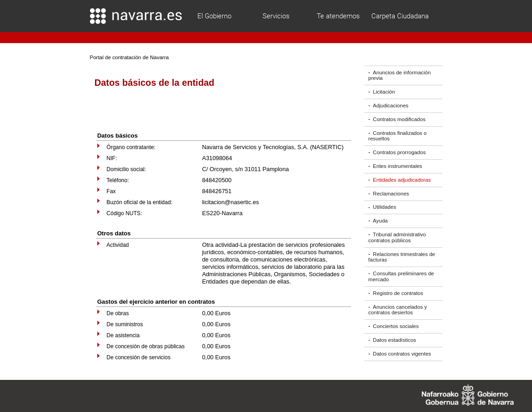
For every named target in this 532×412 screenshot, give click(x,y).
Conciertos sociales (396, 326)
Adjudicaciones (390, 106)
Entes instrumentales (398, 166)
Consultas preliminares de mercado (401, 276)
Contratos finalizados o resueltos (397, 136)
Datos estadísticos (394, 340)
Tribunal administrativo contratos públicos (397, 237)
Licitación (384, 92)
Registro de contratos (398, 293)
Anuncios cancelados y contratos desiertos (398, 310)
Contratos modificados (399, 119)
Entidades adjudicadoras (402, 180)
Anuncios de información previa (399, 75)
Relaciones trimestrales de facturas (402, 257)
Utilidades (384, 207)
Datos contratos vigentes (402, 354)
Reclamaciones (391, 194)
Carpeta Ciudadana (400, 16)
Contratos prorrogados (399, 152)
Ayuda (380, 221)
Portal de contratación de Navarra (129, 57)
